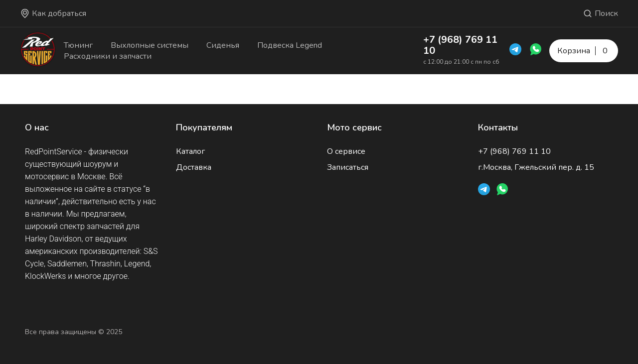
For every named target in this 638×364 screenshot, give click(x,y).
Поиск (600, 13)
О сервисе (346, 151)
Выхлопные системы (150, 45)
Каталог (190, 151)
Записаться (348, 167)
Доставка (194, 167)
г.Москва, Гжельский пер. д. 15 (536, 167)
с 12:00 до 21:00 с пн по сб (461, 62)
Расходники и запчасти (108, 56)
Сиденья (223, 45)
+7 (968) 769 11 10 (460, 45)
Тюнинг (78, 45)
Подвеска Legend (290, 45)
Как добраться (53, 13)
